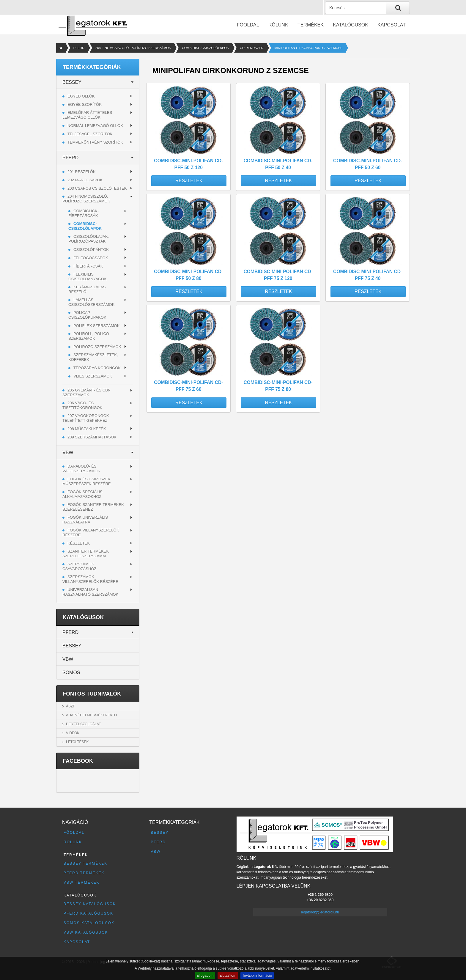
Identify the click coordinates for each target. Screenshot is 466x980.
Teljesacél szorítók (90, 134)
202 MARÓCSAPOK (85, 180)
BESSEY (72, 82)
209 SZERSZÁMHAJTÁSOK (92, 437)
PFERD (79, 48)
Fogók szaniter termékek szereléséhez (93, 507)
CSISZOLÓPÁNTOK (91, 250)
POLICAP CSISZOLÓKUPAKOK (87, 315)
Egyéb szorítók (85, 104)
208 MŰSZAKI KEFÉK (87, 429)
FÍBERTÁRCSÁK (88, 266)
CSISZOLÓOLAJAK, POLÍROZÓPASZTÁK (89, 239)
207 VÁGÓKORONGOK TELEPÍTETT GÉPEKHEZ (86, 418)
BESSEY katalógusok (90, 904)
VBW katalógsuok (86, 932)
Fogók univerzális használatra (85, 520)
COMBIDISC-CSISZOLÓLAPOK (205, 48)
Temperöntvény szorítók (95, 142)
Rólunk (278, 25)
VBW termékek (81, 883)
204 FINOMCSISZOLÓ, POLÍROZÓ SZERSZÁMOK (133, 48)
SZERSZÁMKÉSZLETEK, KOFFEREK (93, 357)
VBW (68, 453)
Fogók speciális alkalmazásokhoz (82, 494)
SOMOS (71, 673)
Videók (73, 733)
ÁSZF (71, 706)
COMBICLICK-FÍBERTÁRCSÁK (84, 213)
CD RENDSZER (252, 48)
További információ (257, 976)
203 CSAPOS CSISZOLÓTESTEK (97, 188)
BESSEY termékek (85, 863)
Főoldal (248, 25)
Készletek (79, 543)
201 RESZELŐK (82, 172)
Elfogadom (205, 976)
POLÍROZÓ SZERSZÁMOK (97, 347)
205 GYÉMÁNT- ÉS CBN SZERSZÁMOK (86, 393)
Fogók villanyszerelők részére (91, 533)
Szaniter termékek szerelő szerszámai (86, 554)
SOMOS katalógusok (89, 923)
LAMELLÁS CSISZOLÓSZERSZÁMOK (91, 302)
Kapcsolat (392, 25)
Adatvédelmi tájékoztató (91, 715)
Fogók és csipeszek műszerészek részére (87, 481)
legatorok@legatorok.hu (320, 912)
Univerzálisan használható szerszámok (90, 592)
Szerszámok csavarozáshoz (79, 566)
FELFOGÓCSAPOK (91, 258)
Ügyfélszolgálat (84, 724)
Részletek (189, 181)
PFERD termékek (84, 873)
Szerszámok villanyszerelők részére (90, 579)
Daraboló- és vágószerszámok (81, 469)
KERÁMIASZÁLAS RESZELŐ (87, 289)
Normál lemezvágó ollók (95, 126)
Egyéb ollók (81, 96)
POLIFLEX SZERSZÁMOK (96, 326)
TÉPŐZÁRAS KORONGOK (97, 368)
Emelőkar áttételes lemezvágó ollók (87, 115)
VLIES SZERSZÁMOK (93, 376)
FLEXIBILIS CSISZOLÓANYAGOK (88, 277)
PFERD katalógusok (88, 913)
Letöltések (77, 742)
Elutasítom (228, 976)
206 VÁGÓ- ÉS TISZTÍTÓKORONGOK (82, 405)
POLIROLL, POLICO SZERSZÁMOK (89, 336)
